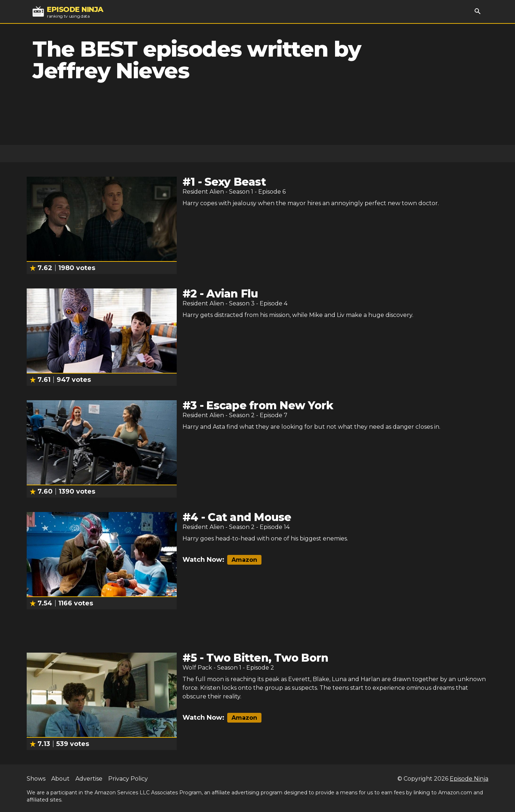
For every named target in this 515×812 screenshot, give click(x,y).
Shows (36, 779)
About (60, 779)
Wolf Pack (197, 668)
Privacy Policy (128, 779)
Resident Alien (203, 192)
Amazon (244, 560)
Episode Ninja (469, 779)
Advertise (89, 779)
